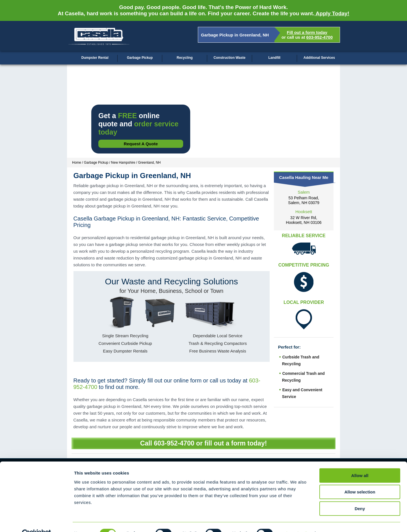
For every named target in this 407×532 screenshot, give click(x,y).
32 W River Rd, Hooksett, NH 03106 (304, 220)
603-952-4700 (320, 37)
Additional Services (319, 58)
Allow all (360, 463)
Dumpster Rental (95, 58)
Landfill (274, 58)
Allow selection (360, 480)
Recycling (185, 58)
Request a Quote (141, 144)
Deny (360, 496)
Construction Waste (230, 58)
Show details (297, 521)
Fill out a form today (307, 32)
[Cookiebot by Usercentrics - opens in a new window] (37, 521)
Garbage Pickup (140, 58)
